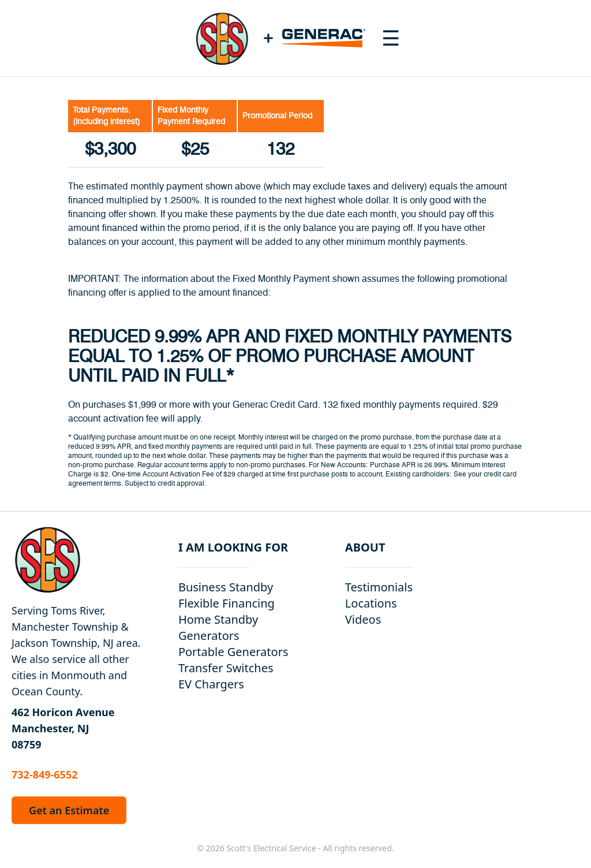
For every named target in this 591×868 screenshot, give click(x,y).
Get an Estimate (69, 810)
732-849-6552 (44, 774)
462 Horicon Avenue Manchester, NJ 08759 (63, 728)
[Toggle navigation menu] (391, 38)
